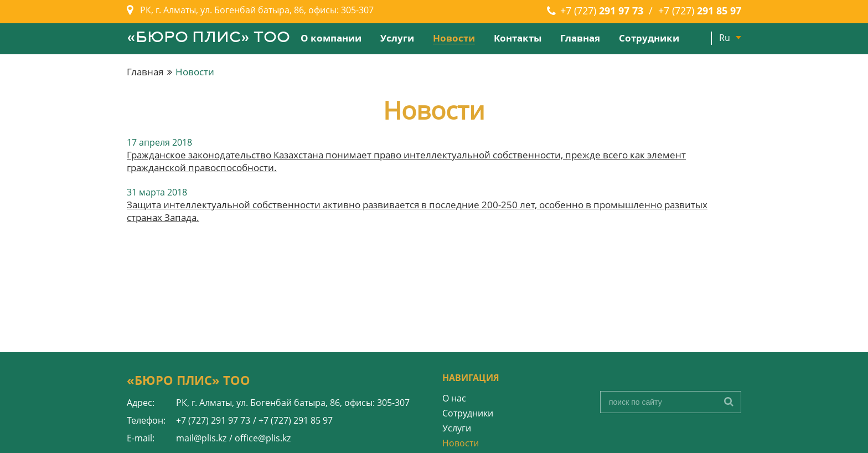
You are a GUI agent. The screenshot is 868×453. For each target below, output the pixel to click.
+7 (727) (602, 11)
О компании (331, 38)
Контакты (518, 38)
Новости (454, 38)
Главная (580, 38)
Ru (725, 38)
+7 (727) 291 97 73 (213, 420)
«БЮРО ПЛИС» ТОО (208, 39)
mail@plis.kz (201, 438)
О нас (454, 398)
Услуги (397, 38)
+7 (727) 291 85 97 (296, 420)
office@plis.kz (263, 438)
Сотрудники (649, 38)
